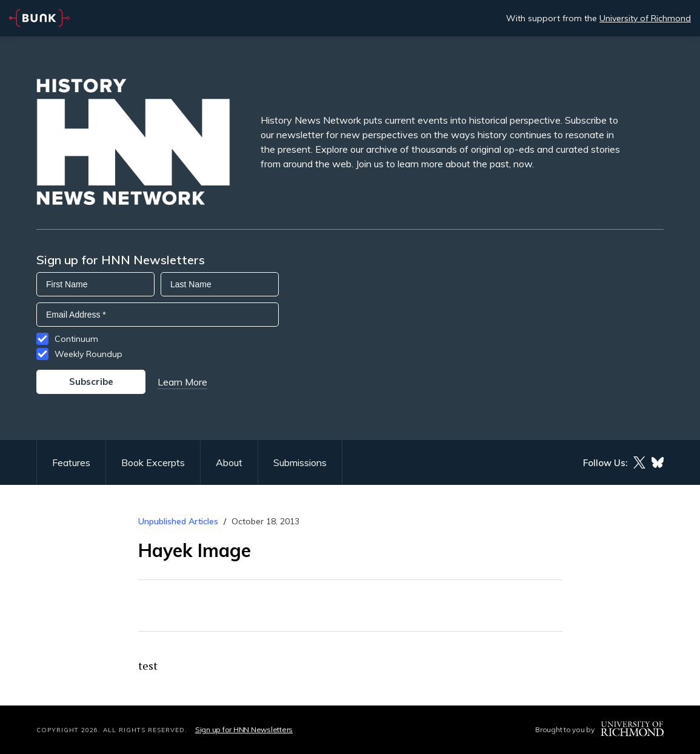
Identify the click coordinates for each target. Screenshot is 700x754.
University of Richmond (645, 18)
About (229, 462)
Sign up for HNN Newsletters (244, 729)
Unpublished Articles (178, 521)
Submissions (300, 462)
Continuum (76, 339)
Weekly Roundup (88, 354)
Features (71, 462)
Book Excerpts (153, 462)
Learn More (182, 382)
